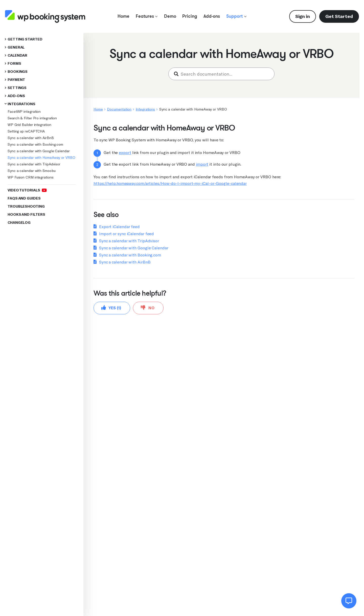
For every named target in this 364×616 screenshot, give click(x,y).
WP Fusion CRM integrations (31, 177)
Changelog (19, 223)
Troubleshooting (26, 206)
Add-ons (212, 16)
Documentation (119, 109)
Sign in (303, 16)
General (16, 47)
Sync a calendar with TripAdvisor (34, 164)
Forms (14, 64)
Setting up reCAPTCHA (26, 131)
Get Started (339, 16)
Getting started (25, 39)
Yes (111, 308)
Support (236, 16)
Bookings (18, 72)
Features (147, 16)
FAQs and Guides (24, 198)
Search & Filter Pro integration (32, 118)
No (148, 308)
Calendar (17, 56)
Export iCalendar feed (119, 227)
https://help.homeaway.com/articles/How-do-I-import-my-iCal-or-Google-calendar (170, 183)
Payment (16, 80)
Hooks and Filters (26, 215)
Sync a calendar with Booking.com (35, 144)
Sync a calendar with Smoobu (32, 171)
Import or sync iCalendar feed (127, 234)
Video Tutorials (27, 190)
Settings (17, 88)
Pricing (190, 16)
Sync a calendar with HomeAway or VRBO (41, 158)
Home (123, 16)
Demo (170, 16)
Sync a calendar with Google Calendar (39, 151)
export (125, 153)
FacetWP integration (24, 112)
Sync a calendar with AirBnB (31, 138)
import (202, 164)
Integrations (21, 104)
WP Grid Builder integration (29, 125)
